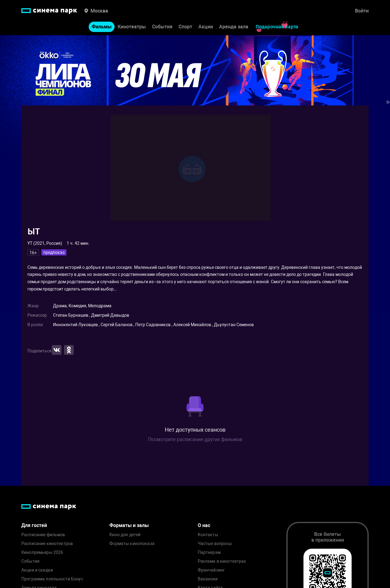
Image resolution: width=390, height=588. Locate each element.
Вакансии (208, 579)
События (162, 27)
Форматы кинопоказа (132, 544)
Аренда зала (234, 27)
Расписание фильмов (43, 535)
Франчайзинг (211, 570)
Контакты (208, 535)
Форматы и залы (129, 525)
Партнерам (209, 552)
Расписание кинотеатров (47, 544)
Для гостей (34, 525)
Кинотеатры (132, 27)
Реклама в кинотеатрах (222, 561)
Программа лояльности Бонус (52, 579)
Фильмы (102, 27)
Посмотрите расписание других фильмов (195, 439)
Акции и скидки (37, 570)
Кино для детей (125, 535)
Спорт (185, 27)
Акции (206, 27)
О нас (204, 525)
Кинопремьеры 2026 (42, 552)
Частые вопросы (215, 544)
